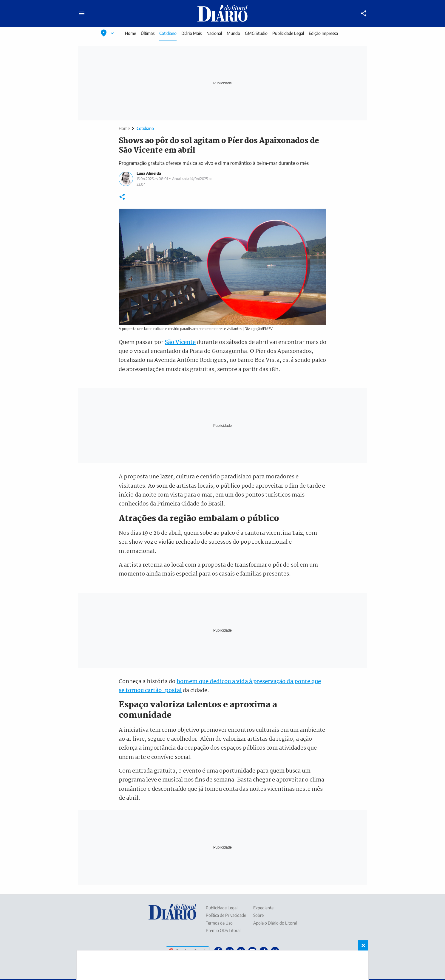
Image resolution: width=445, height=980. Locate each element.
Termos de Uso (219, 923)
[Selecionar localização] (107, 33)
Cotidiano (168, 33)
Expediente (263, 908)
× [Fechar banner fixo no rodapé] (363, 945)
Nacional (214, 33)
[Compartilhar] (364, 13)
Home (130, 33)
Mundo (233, 33)
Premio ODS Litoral (223, 930)
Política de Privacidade (226, 915)
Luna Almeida (149, 173)
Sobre (258, 915)
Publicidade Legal (288, 33)
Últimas (148, 33)
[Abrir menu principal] (82, 13)
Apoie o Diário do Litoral (275, 923)
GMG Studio (256, 33)
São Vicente (180, 342)
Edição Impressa (323, 33)
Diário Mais (191, 33)
